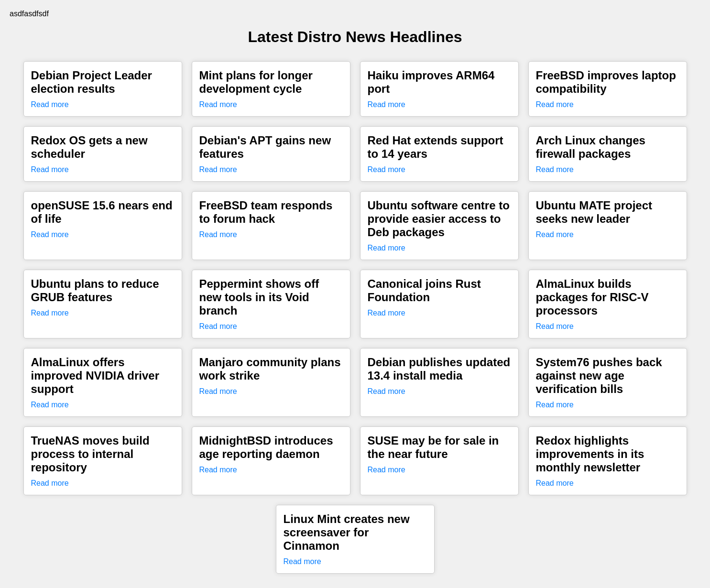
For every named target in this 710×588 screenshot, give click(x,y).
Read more (50, 104)
